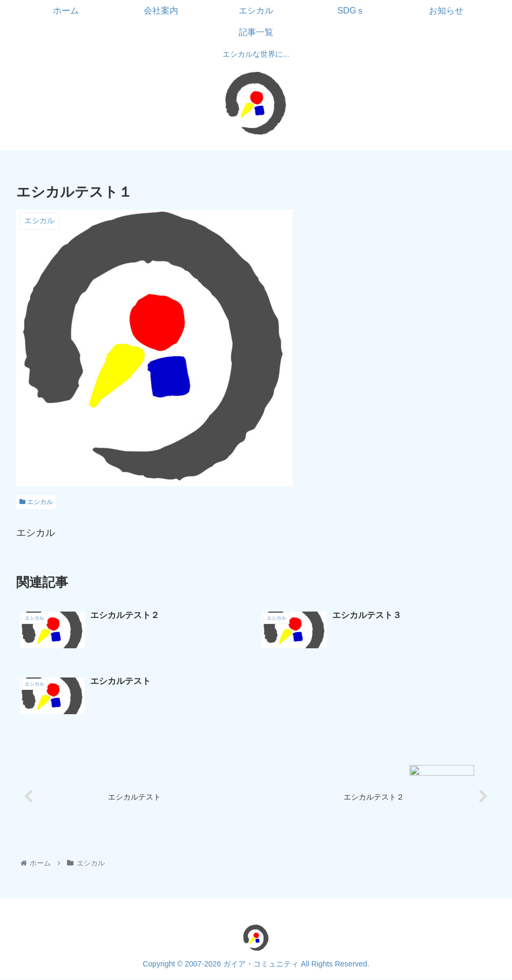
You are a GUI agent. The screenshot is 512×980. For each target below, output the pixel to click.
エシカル (36, 502)
